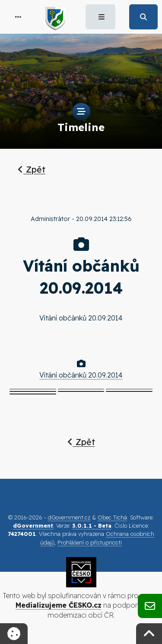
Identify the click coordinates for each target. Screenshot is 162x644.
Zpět (32, 169)
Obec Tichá (112, 517)
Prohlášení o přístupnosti (90, 542)
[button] (18, 17)
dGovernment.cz (69, 517)
